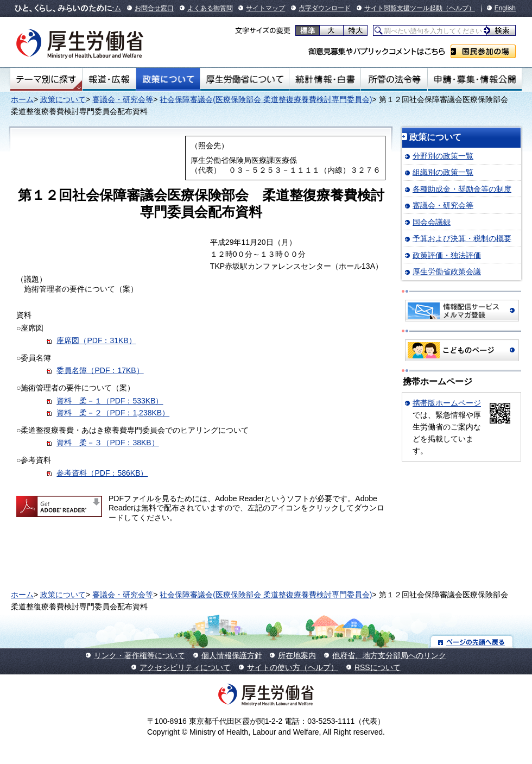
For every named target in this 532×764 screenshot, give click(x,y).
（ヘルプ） (459, 8)
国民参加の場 (483, 51)
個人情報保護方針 (232, 655)
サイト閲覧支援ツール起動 (403, 8)
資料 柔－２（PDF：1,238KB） (113, 413)
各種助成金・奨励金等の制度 (462, 189)
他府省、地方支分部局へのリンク (389, 655)
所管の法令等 (394, 79)
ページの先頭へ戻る (472, 642)
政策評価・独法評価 (447, 255)
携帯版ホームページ (447, 403)
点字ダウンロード (325, 8)
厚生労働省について (245, 79)
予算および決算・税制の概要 (462, 238)
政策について (168, 79)
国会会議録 (432, 222)
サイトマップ (265, 8)
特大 (355, 30)
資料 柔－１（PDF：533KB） (110, 401)
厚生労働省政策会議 (447, 271)
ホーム (22, 99)
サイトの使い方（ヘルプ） (293, 667)
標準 (308, 30)
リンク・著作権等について (140, 655)
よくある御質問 (210, 8)
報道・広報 (109, 79)
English (505, 8)
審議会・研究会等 (123, 99)
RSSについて (378, 667)
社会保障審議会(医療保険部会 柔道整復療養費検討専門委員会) (266, 99)
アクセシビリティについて (185, 667)
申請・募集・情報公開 (475, 79)
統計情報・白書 (325, 79)
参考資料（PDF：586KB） (102, 473)
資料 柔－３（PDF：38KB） (107, 443)
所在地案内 (297, 655)
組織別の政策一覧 (443, 172)
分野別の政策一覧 (443, 156)
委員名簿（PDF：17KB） (100, 370)
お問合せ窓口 (154, 8)
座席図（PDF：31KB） (96, 340)
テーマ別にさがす (46, 79)
